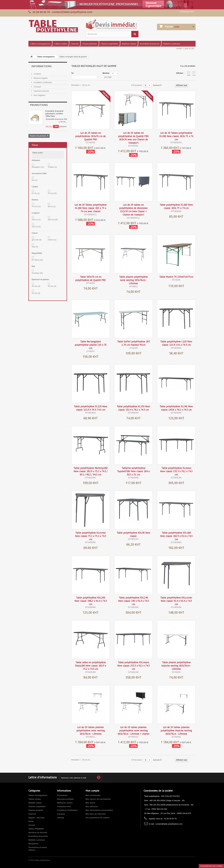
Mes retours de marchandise (98, 799)
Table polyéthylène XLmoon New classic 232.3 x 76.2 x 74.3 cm (176, 471)
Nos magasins (39, 95)
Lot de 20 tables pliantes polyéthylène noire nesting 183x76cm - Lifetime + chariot (133, 731)
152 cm (36, 220)
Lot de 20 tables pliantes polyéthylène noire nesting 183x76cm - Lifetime (91, 731)
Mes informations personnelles (99, 810)
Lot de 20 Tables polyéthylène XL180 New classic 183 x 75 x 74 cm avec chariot (91, 208)
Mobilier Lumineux (172, 44)
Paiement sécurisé (41, 91)
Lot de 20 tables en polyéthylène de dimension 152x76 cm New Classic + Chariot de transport (133, 210)
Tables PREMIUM (36, 829)
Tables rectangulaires (40, 44)
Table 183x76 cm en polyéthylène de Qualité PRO (90, 278)
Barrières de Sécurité (38, 832)
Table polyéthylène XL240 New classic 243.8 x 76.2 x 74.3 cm (176, 408)
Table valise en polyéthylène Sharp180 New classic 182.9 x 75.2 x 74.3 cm (91, 666)
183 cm (53, 220)
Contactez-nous (187, 12)
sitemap (60, 818)
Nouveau (37, 273)
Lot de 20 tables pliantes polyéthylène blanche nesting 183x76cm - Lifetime (176, 731)
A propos (37, 87)
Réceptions (33, 844)
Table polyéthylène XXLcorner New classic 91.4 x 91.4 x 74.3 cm (176, 601)
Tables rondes (61, 44)
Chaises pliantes (90, 44)
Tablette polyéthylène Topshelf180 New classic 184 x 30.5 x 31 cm (133, 471)
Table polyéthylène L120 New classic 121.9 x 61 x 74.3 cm (176, 343)
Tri (72, 73)
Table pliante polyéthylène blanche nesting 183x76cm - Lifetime (176, 666)
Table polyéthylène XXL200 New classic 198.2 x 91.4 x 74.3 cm (91, 601)
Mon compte (92, 791)
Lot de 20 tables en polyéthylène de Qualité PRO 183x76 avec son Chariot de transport (133, 138)
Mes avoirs (90, 803)
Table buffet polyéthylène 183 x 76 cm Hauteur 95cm (133, 343)
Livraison (37, 74)
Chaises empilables (109, 44)
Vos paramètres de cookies (97, 818)
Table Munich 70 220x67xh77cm (176, 277)
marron (52, 240)
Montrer (106, 73)
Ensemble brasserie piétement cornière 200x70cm (54, 114)
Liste (194, 73)
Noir (35, 247)
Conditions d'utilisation (43, 82)
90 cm (52, 206)
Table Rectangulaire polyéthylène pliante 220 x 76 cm (91, 345)
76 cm (52, 193)
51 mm (36, 293)
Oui (35, 180)
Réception (38, 167)
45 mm (36, 286)
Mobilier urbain (129, 44)
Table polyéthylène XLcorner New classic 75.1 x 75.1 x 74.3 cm (90, 536)
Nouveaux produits (65, 799)
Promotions (39, 105)
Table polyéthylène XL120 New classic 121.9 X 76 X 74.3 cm (90, 408)
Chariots (75, 44)
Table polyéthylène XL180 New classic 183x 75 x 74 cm (176, 206)
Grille (189, 73)
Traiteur (52, 167)
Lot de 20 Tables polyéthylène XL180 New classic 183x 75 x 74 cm (176, 136)
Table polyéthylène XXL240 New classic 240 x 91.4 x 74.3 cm (133, 601)
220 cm (36, 227)
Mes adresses (92, 806)
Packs (31, 821)
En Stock (37, 260)
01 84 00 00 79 (41, 12)
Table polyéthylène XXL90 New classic (133, 534)
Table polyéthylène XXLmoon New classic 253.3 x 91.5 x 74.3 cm (133, 666)
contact (179, 49)
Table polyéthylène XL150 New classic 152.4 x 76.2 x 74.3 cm (133, 408)
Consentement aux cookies (211, 866)
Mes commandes (93, 795)
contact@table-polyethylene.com (169, 824)
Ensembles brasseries (150, 44)
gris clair (37, 240)
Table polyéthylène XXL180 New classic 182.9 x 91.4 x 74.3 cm (176, 536)
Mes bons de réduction (96, 814)
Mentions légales (40, 78)
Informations (41, 66)
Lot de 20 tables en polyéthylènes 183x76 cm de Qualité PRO (90, 136)
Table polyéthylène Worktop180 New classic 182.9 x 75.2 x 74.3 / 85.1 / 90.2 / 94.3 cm (91, 471)
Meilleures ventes (65, 803)
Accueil (32, 825)
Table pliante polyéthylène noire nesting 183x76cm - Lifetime (133, 280)
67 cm (36, 193)
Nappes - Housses (36, 818)
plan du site (189, 49)
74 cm (36, 206)
